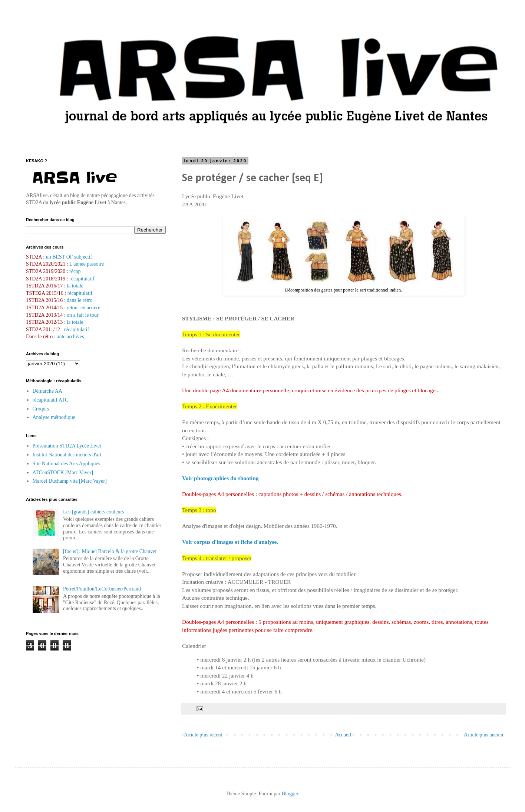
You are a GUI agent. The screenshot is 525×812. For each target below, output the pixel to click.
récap (75, 271)
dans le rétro (80, 300)
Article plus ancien (483, 735)
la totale (75, 286)
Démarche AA (47, 391)
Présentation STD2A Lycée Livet (67, 446)
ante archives (70, 337)
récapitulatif (82, 279)
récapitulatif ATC (51, 400)
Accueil (343, 735)
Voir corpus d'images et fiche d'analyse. (230, 542)
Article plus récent (203, 735)
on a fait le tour (83, 315)
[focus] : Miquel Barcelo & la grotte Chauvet (110, 551)
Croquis (41, 409)
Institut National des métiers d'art (67, 455)
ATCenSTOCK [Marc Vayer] (63, 472)
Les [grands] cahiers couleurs (93, 512)
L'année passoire (86, 264)
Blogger (290, 794)
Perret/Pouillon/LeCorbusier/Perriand (102, 589)
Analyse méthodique (54, 417)
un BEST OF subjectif (69, 257)
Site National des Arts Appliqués (67, 464)
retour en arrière (83, 308)
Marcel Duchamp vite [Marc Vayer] (70, 481)
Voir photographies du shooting (220, 478)
